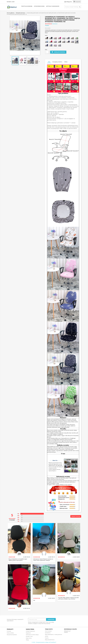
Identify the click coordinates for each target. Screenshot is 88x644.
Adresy (47, 636)
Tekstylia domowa (27, 6)
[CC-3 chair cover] (51, 45)
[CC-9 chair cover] (68, 38)
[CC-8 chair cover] (72, 38)
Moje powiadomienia (50, 640)
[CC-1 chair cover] (60, 45)
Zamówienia (48, 633)
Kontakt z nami (11, 2)
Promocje (9, 631)
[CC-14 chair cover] (47, 38)
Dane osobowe (48, 631)
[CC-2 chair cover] (55, 45)
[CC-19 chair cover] (51, 42)
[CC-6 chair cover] (72, 42)
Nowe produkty (10, 633)
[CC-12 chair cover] (55, 38)
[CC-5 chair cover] (77, 42)
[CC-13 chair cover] (51, 38)
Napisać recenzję (76, 516)
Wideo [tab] (66, 62)
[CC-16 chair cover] (64, 42)
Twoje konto (49, 629)
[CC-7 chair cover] (77, 38)
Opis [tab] (49, 62)
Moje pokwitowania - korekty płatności (54, 634)
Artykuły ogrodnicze (53, 6)
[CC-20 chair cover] (47, 42)
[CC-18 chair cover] (55, 42)
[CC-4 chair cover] (47, 45)
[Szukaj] (73, 7)
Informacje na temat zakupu (32, 635)
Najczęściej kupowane (12, 635)
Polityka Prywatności (30, 631)
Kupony (47, 638)
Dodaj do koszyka (58, 52)
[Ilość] (47, 52)
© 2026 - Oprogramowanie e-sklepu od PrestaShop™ (44, 642)
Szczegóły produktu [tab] (57, 62)
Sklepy (27, 640)
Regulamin (28, 633)
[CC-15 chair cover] (68, 42)
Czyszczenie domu (39, 6)
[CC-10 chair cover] (64, 38)
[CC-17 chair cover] (60, 42)
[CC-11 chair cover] (60, 38)
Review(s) (55, 24)
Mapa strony (29, 638)
